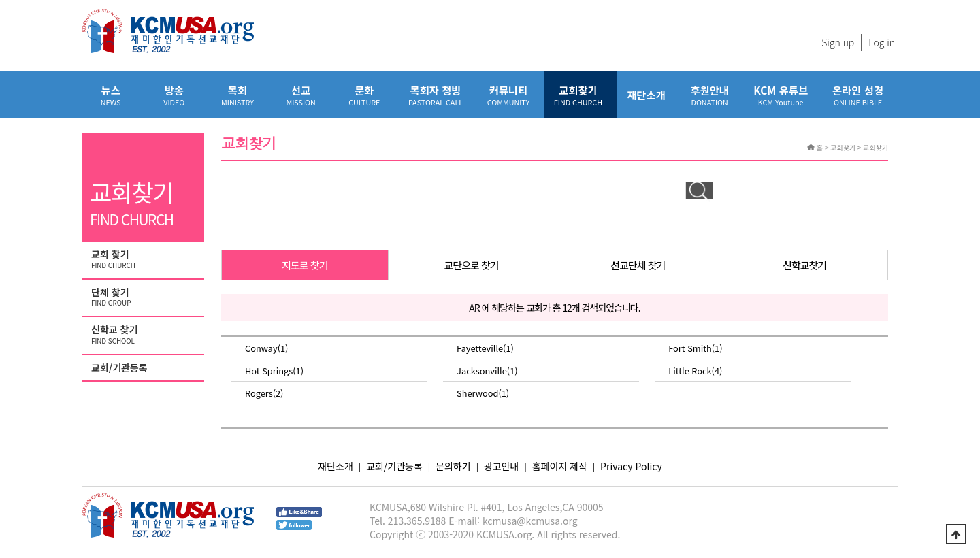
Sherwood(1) (483, 393)
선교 (301, 95)
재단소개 (646, 95)
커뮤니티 (508, 95)
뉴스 (111, 95)
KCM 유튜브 (781, 95)
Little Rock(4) (695, 371)
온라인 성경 (858, 95)
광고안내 (502, 466)
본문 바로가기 (0, 0)
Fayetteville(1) (485, 348)
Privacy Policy (631, 466)
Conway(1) (266, 348)
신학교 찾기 (144, 335)
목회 (237, 95)
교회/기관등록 (119, 367)
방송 (174, 95)
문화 (364, 95)
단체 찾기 (144, 297)
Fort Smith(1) (695, 348)
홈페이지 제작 (560, 466)
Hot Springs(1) (274, 371)
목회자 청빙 (436, 95)
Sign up (838, 42)
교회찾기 (578, 95)
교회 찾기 (144, 259)
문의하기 (453, 466)
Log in (882, 42)
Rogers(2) (264, 393)
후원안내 (709, 95)
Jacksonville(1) (487, 371)
